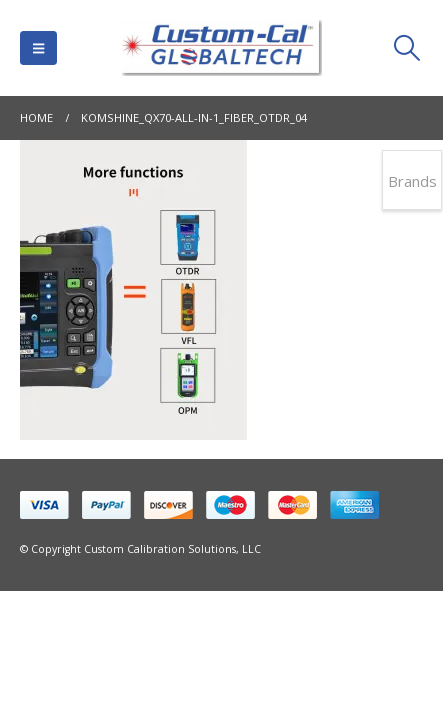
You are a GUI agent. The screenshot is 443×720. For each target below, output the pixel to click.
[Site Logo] (222, 48)
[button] (38, 48)
